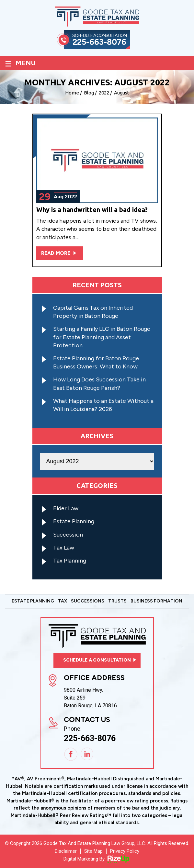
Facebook (71, 755)
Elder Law (66, 508)
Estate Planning (74, 521)
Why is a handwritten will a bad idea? (92, 210)
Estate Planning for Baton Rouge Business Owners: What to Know (96, 362)
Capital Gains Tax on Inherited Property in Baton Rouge (93, 312)
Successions (88, 601)
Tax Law (64, 548)
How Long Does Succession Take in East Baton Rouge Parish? (99, 384)
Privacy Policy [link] (125, 851)
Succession (68, 535)
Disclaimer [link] (66, 851)
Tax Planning (70, 561)
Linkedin (87, 755)
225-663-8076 (99, 42)
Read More (56, 253)
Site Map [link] (93, 851)
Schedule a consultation (97, 660)
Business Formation (156, 601)
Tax (63, 601)
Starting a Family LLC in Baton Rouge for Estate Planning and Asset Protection (102, 337)
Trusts (117, 601)
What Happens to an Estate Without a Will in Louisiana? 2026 (103, 405)
